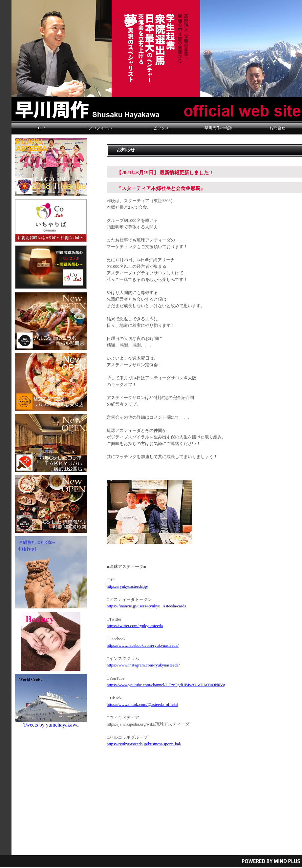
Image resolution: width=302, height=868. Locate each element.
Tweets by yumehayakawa (51, 725)
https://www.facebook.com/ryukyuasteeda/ (143, 646)
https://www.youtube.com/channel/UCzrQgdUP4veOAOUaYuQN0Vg (166, 685)
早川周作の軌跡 (218, 128)
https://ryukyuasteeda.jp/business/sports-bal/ (144, 744)
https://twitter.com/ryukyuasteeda (135, 626)
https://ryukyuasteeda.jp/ (127, 586)
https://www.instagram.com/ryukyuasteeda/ (143, 665)
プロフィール (100, 128)
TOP (41, 128)
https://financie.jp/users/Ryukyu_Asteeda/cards (146, 606)
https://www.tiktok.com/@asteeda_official (142, 705)
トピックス (159, 128)
